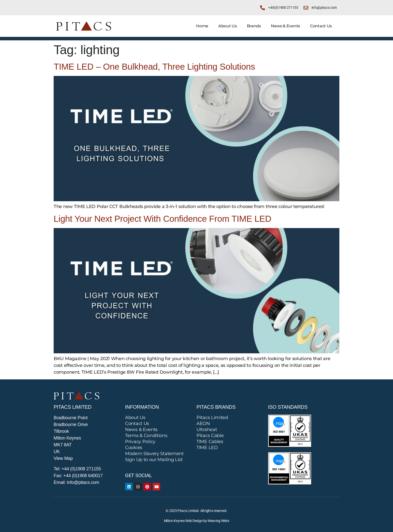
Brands (254, 26)
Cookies (134, 448)
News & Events (285, 26)
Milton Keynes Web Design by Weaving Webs (197, 521)
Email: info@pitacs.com (76, 482)
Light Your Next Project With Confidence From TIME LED (163, 219)
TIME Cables (210, 442)
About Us (228, 26)
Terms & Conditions (146, 436)
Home (202, 26)
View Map (63, 458)
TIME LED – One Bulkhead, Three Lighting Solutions (154, 67)
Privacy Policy (140, 442)
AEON (203, 423)
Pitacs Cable (210, 436)
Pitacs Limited (212, 417)
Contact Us (321, 26)
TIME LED (207, 448)
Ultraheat (207, 430)
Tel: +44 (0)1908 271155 (77, 469)
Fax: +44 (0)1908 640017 (78, 476)
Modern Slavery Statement (154, 454)
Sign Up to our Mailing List (154, 460)
